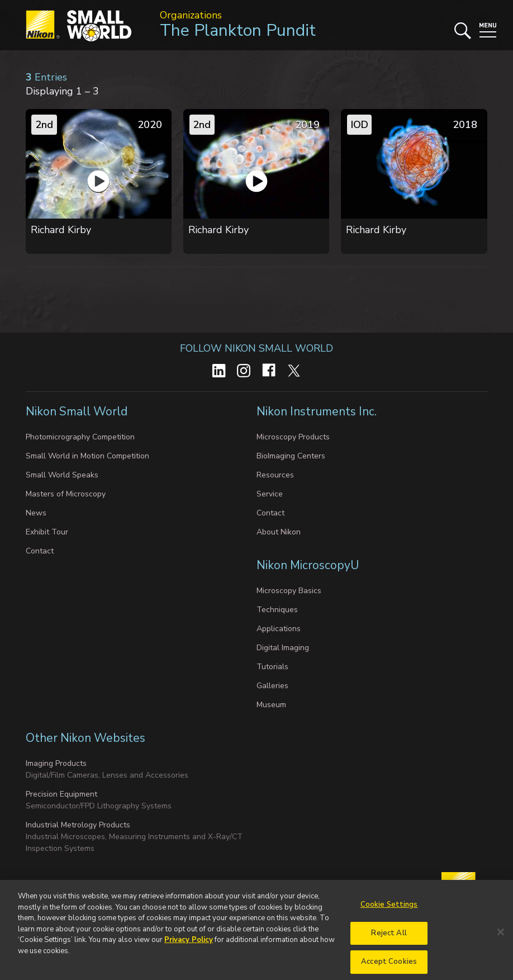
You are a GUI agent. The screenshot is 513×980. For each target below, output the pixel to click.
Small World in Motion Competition (87, 456)
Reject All (389, 940)
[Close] (501, 939)
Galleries (272, 686)
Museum (271, 705)
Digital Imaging (283, 648)
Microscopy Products (293, 437)
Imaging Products (56, 763)
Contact (40, 551)
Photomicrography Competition (80, 437)
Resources (275, 475)
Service (270, 494)
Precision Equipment (61, 794)
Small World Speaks (62, 475)
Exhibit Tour (47, 532)
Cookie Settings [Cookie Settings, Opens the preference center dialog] (389, 911)
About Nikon (279, 532)
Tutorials (272, 667)
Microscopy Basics (289, 591)
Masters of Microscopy (66, 494)
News (36, 513)
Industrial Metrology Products (78, 825)
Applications (279, 629)
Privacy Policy (189, 947)
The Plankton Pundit (238, 30)
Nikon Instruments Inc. (318, 411)
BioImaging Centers (291, 456)
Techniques (277, 610)
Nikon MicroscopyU (308, 565)
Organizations (191, 15)
